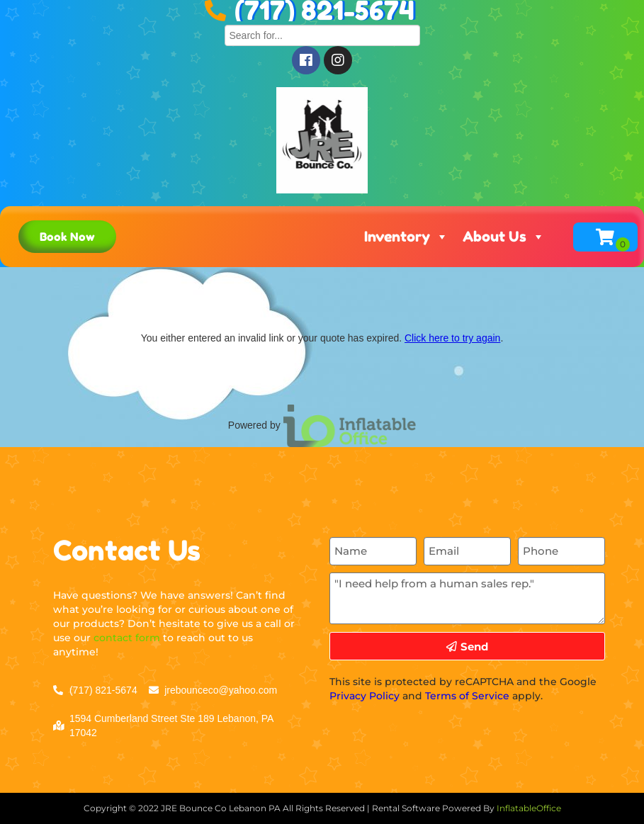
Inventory (406, 237)
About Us (504, 237)
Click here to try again (452, 338)
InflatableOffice (529, 808)
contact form (127, 638)
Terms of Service (467, 696)
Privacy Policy (365, 696)
